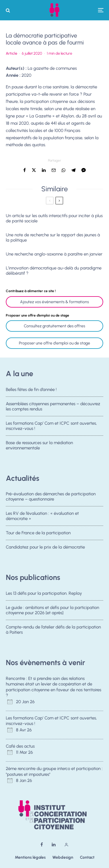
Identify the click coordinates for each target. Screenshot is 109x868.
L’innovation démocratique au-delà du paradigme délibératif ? (54, 271)
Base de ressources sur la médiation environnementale (39, 447)
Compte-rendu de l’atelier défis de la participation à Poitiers (53, 630)
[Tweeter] (34, 170)
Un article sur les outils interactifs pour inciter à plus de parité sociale (54, 218)
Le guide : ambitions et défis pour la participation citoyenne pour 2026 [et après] (52, 610)
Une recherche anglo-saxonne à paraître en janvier (54, 254)
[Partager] (25, 170)
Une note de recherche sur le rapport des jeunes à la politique (53, 237)
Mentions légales (30, 857)
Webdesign (63, 857)
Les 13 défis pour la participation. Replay (44, 593)
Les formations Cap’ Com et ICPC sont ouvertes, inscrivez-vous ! (51, 426)
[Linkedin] (54, 845)
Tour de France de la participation (38, 533)
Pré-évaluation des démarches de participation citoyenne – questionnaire (51, 496)
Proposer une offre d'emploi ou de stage (54, 343)
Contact (87, 857)
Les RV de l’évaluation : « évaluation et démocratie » (42, 516)
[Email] (54, 170)
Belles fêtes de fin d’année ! (31, 390)
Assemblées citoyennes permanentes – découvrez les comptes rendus (53, 406)
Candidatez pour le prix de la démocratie (45, 549)
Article (11, 53)
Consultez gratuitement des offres (54, 326)
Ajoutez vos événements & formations (54, 302)
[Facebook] (42, 845)
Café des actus (20, 746)
